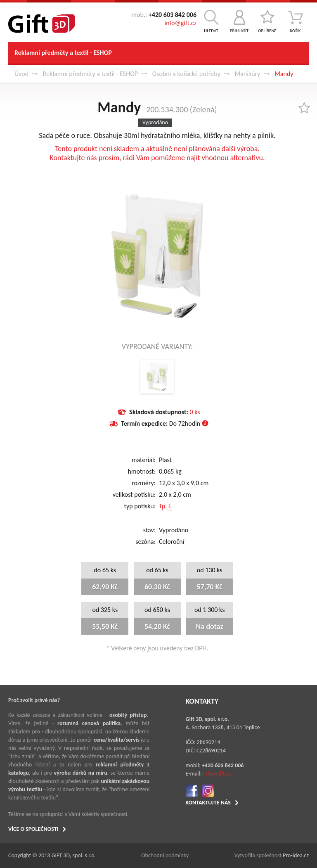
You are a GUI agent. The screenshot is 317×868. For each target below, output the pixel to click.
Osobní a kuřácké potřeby (186, 74)
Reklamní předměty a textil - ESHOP (63, 53)
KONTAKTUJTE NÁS (208, 803)
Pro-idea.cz (296, 855)
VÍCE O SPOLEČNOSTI (33, 829)
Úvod (21, 74)
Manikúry (248, 74)
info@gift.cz (181, 23)
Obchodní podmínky (165, 855)
